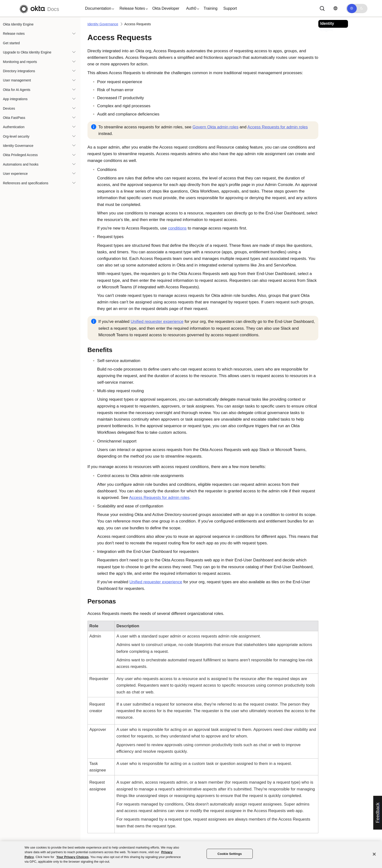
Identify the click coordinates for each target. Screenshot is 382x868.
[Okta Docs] (39, 8)
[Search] (322, 9)
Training (211, 8)
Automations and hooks (21, 164)
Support (230, 8)
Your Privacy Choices (73, 857)
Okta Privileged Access (20, 155)
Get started (11, 43)
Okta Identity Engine (18, 24)
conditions (177, 228)
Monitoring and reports (20, 62)
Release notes (14, 34)
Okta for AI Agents (17, 90)
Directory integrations (19, 71)
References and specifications (26, 183)
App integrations (15, 99)
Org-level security (16, 136)
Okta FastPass (14, 118)
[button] (98, 9)
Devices (9, 108)
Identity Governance (18, 146)
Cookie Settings (230, 854)
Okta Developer (166, 8)
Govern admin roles (215, 127)
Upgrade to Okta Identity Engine (27, 52)
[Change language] (335, 8)
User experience (15, 174)
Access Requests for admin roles (278, 127)
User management (17, 80)
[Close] (374, 854)
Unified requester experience (157, 322)
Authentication (14, 127)
